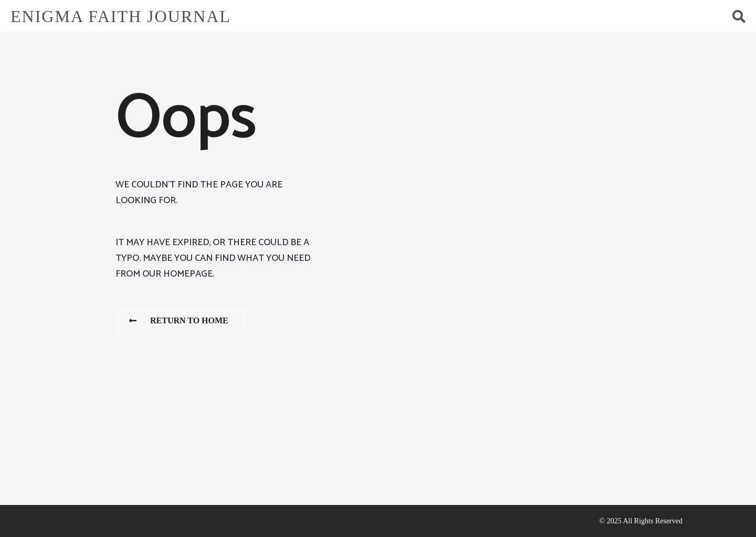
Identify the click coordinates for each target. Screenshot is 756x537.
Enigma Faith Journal (121, 16)
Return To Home (179, 320)
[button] (739, 16)
